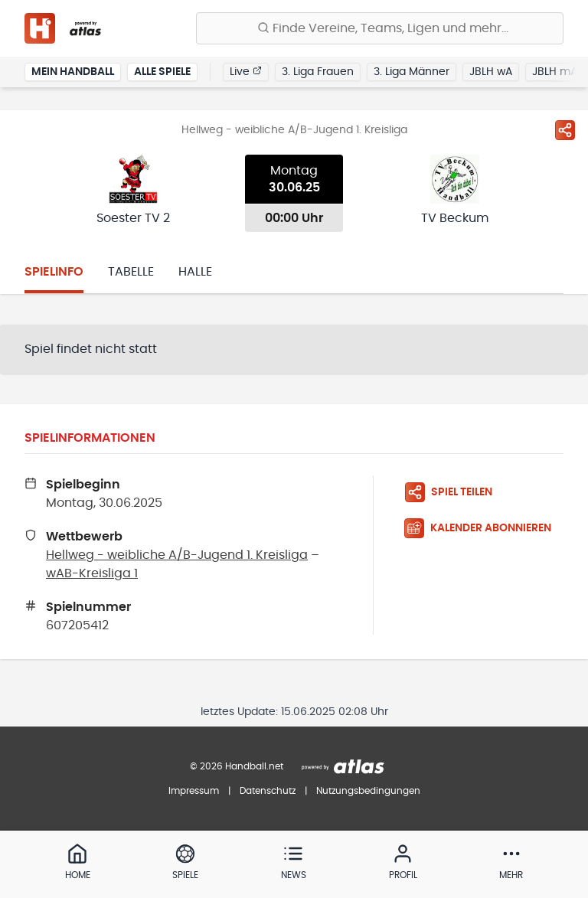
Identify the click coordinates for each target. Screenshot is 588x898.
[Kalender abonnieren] (484, 528)
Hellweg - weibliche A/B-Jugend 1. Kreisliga (177, 555)
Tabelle (131, 272)
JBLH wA (491, 72)
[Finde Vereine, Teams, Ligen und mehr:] (380, 28)
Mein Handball (73, 72)
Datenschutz (268, 791)
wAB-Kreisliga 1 (92, 573)
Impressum (194, 791)
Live (246, 71)
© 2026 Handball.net (237, 766)
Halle (195, 272)
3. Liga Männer (412, 72)
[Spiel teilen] (565, 130)
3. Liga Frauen (318, 72)
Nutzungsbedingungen (368, 791)
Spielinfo (54, 272)
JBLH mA (555, 72)
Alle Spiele (162, 72)
